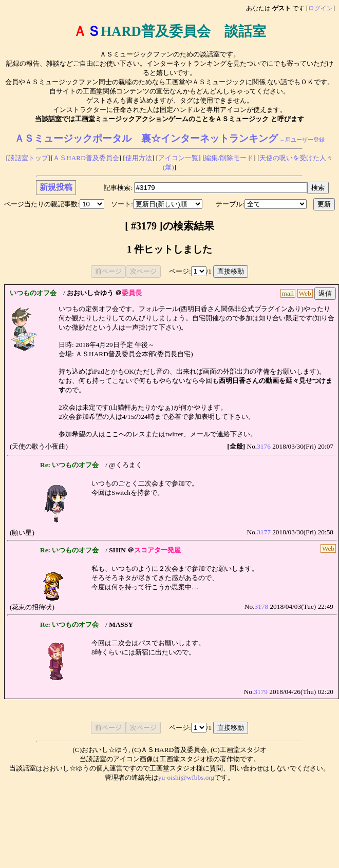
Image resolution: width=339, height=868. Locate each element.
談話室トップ (28, 158)
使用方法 (139, 158)
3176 (264, 446)
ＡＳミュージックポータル (73, 138)
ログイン (321, 8)
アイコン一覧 (178, 158)
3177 (264, 532)
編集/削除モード (229, 158)
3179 (261, 692)
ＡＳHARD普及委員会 (86, 158)
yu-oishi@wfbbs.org (186, 777)
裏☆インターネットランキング (210, 138)
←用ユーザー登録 (302, 140)
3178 (261, 606)
